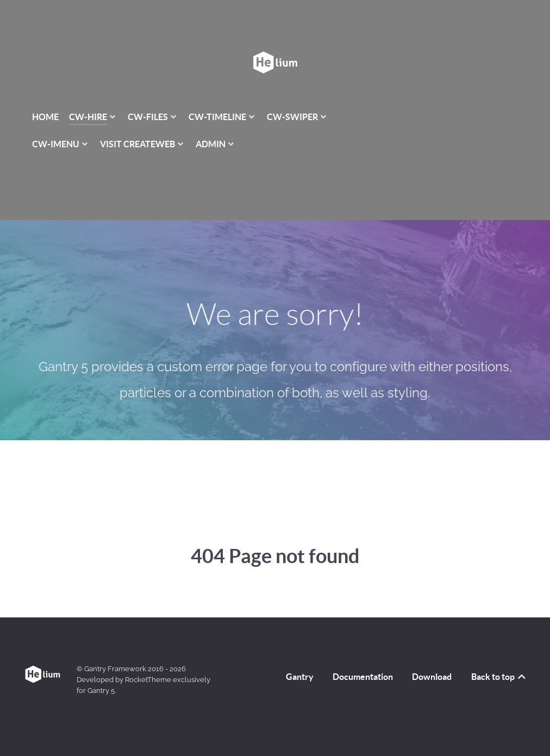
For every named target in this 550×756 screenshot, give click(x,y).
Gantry (300, 652)
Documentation (363, 652)
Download (432, 652)
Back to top (499, 652)
